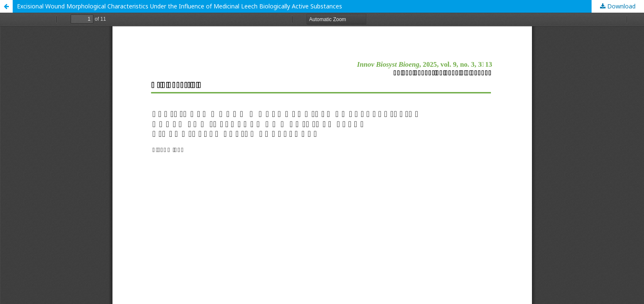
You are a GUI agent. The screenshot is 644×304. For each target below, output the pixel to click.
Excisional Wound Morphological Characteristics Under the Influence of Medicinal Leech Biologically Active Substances (179, 6)
